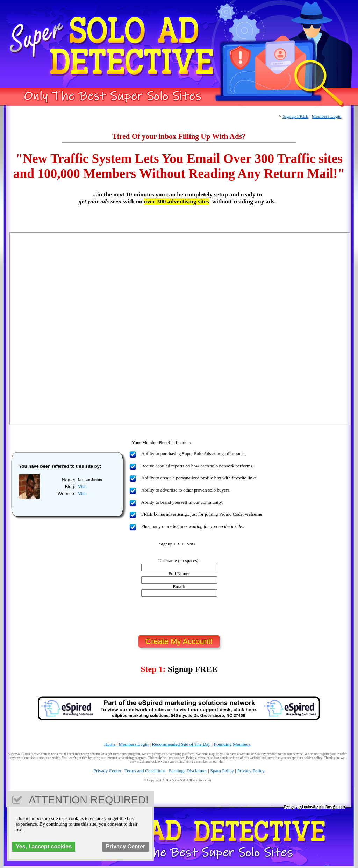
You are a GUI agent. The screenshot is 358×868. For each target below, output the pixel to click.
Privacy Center (107, 771)
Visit (82, 486)
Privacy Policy (251, 771)
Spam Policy (222, 771)
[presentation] (179, 616)
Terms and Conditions (145, 771)
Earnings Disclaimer (188, 771)
